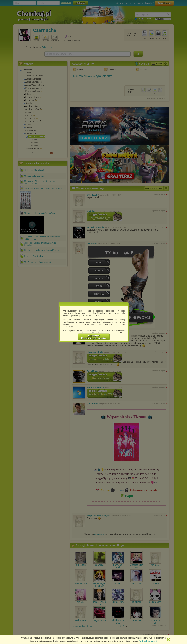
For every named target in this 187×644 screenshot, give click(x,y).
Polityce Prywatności (148, 641)
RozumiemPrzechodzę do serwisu (94, 337)
